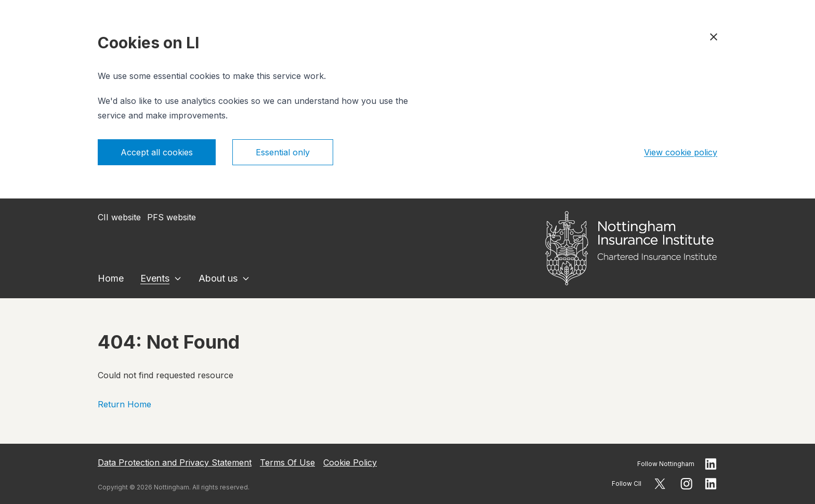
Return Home (124, 404)
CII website (119, 217)
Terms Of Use (287, 462)
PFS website (172, 217)
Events (155, 278)
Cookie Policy (350, 462)
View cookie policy (681, 152)
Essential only (283, 152)
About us (218, 278)
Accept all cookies (157, 152)
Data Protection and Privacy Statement (175, 462)
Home (111, 278)
